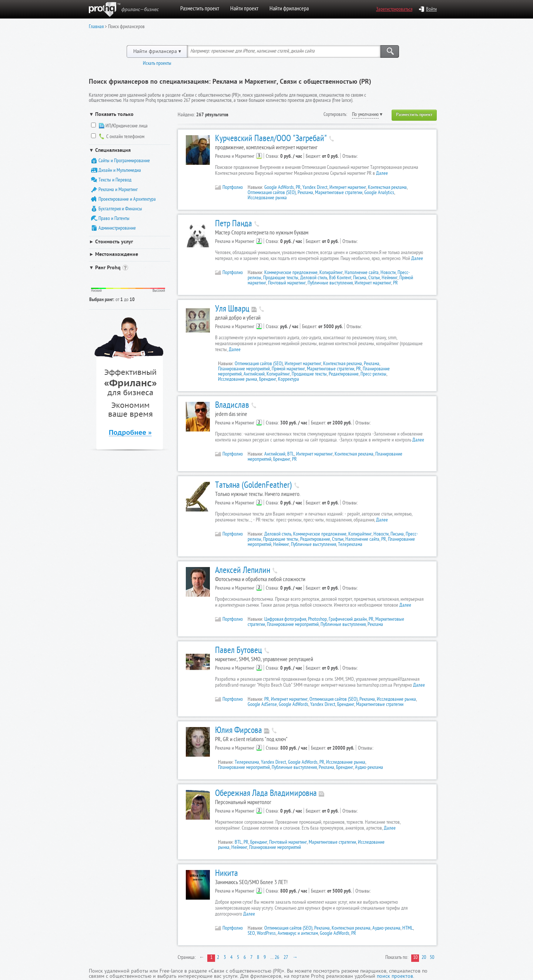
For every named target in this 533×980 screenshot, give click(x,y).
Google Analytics (379, 193)
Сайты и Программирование (124, 161)
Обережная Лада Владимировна (266, 794)
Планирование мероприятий (244, 369)
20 (424, 958)
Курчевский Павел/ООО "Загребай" (271, 139)
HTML (408, 929)
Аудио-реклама (369, 768)
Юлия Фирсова (239, 731)
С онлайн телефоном (125, 137)
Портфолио (229, 188)
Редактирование (344, 375)
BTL (291, 455)
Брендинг (268, 380)
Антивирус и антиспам (298, 934)
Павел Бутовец (239, 651)
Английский (254, 375)
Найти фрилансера (289, 9)
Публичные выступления (330, 284)
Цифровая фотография (285, 620)
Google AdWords (279, 188)
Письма (360, 278)
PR (298, 188)
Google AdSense (262, 705)
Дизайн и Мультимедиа (120, 171)
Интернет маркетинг (348, 188)
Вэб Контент (340, 278)
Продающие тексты (281, 278)
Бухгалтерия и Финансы (120, 209)
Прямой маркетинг (288, 369)
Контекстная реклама (387, 188)
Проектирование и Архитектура (127, 200)
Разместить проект (200, 9)
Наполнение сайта (362, 273)
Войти (428, 10)
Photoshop (317, 620)
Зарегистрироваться (394, 10)
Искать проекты (157, 64)
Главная (96, 27)
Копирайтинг (331, 273)
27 (286, 958)
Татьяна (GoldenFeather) (254, 486)
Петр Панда (234, 224)
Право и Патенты (114, 219)
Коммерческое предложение (291, 273)
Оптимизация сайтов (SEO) (272, 193)
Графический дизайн (348, 620)
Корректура (289, 380)
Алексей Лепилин (243, 571)
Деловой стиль (314, 278)
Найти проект (244, 9)
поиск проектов (395, 977)
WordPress (266, 934)
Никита (227, 874)
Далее (382, 174)
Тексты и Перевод (115, 181)
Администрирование (117, 229)
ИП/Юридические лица (127, 127)
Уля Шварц (232, 310)
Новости (388, 273)
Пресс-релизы (373, 375)
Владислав (232, 406)
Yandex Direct (315, 188)
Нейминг (390, 278)
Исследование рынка (267, 198)
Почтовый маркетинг (287, 284)
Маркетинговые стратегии (339, 193)
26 (277, 958)
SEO (251, 934)
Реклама (305, 193)
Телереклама (350, 545)
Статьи (374, 278)
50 (432, 958)
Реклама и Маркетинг (118, 190)
